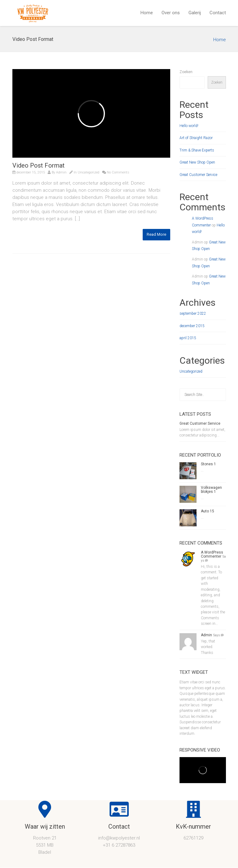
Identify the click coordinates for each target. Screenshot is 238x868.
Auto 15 (208, 511)
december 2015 (192, 326)
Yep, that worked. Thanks (208, 647)
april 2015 (188, 338)
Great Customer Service (198, 175)
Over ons (171, 13)
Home (147, 13)
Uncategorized (89, 172)
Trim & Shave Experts (197, 150)
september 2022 (193, 313)
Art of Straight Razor (196, 138)
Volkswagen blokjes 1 (211, 490)
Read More (156, 234)
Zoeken (186, 72)
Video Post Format (39, 165)
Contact (218, 13)
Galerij (195, 13)
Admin (61, 172)
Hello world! (189, 126)
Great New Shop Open (197, 162)
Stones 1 (208, 464)
